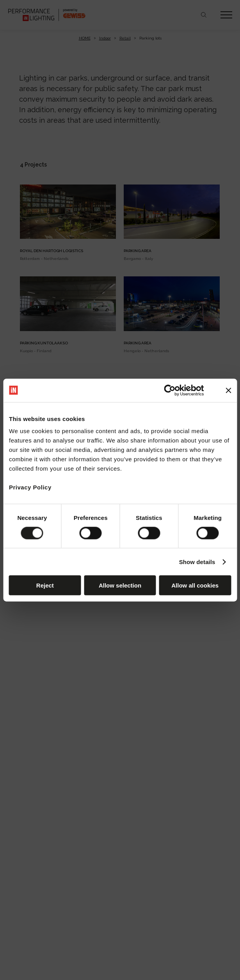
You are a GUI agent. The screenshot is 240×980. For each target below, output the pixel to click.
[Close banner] (228, 390)
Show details (197, 562)
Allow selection (120, 585)
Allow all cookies (195, 585)
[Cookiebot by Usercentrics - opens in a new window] (170, 390)
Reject (45, 585)
